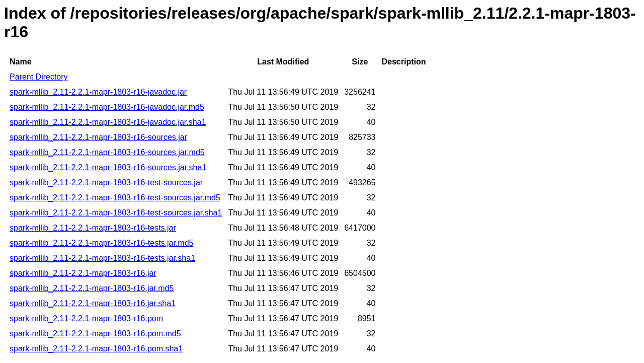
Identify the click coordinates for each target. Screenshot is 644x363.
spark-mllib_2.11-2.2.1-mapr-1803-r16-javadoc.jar (98, 92)
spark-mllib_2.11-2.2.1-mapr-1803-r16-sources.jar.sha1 (108, 167)
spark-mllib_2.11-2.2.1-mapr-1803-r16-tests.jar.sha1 (102, 258)
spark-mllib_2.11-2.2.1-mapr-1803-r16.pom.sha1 (96, 349)
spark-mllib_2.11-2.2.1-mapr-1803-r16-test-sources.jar (106, 183)
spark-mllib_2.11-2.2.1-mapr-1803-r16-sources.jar (98, 137)
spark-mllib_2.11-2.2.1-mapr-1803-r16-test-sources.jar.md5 (115, 198)
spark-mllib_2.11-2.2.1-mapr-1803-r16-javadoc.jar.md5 (107, 107)
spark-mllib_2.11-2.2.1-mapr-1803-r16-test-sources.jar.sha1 (116, 213)
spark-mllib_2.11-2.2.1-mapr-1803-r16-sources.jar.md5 (107, 152)
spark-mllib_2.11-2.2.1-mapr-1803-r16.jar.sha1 (93, 303)
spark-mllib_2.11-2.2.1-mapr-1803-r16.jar (83, 273)
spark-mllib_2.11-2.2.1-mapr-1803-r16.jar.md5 (92, 288)
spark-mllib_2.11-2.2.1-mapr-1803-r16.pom (86, 318)
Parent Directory (39, 77)
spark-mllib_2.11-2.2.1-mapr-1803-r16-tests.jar (93, 228)
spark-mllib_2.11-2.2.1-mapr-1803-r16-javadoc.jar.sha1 (108, 122)
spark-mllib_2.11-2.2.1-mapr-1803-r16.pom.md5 (95, 334)
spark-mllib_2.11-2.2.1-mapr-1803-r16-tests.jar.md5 (101, 243)
